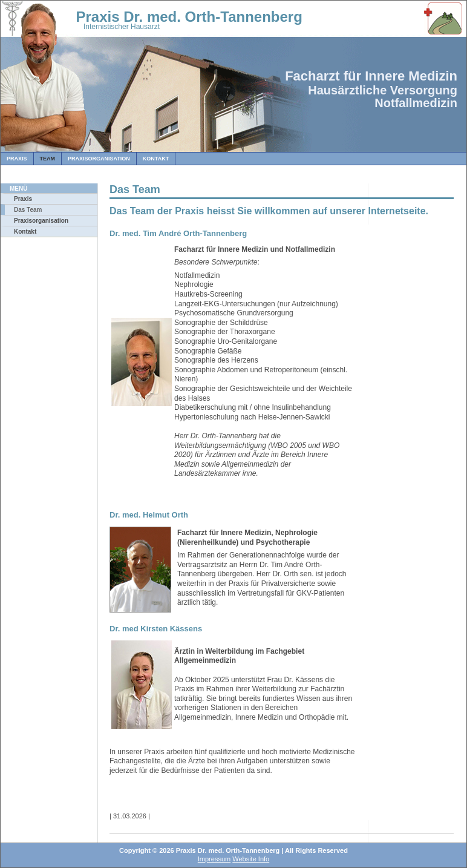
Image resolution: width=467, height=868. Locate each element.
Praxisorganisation (99, 159)
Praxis (17, 159)
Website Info (251, 859)
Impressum (214, 859)
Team (48, 159)
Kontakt (156, 159)
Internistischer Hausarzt (122, 27)
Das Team (28, 210)
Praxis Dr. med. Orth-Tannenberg (167, 17)
